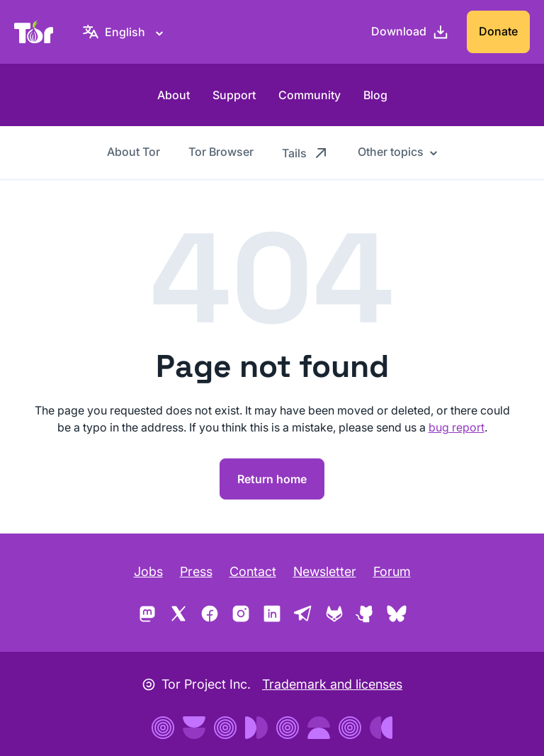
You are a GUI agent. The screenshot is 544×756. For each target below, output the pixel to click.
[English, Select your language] (125, 32)
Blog (375, 95)
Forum (392, 571)
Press (196, 571)
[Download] (410, 32)
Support (234, 95)
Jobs (148, 571)
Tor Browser (221, 152)
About (174, 95)
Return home (272, 479)
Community (310, 95)
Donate (498, 31)
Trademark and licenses (332, 684)
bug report (457, 427)
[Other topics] (398, 152)
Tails (306, 152)
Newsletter (325, 571)
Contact (253, 571)
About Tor (134, 152)
